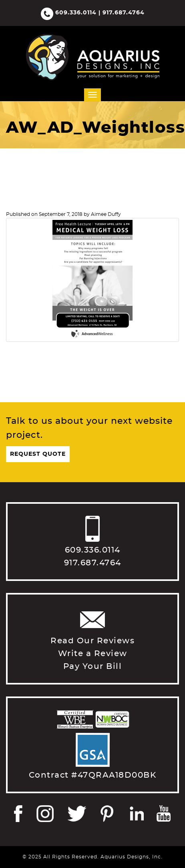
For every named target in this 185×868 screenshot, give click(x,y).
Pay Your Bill (93, 666)
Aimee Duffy (106, 214)
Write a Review (93, 654)
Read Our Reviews (92, 641)
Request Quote (38, 454)
